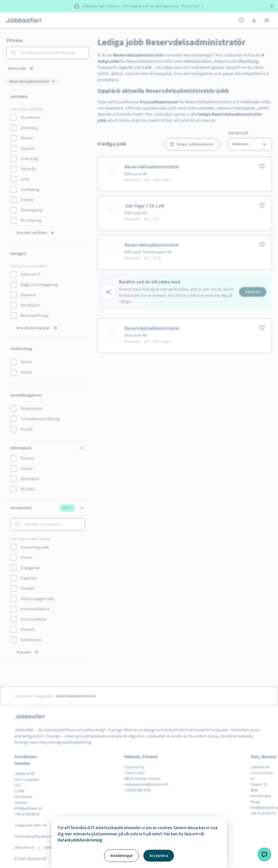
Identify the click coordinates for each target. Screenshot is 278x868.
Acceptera (159, 856)
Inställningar (122, 856)
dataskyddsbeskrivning (80, 840)
